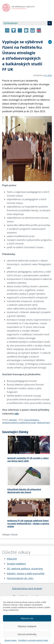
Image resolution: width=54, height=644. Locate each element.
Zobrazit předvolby (27, 634)
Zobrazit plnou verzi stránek (27, 588)
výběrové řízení (43, 423)
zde (17, 413)
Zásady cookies (11, 640)
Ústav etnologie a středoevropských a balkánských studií (21, 421)
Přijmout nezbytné (27, 626)
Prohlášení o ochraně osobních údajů (33, 640)
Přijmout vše (27, 618)
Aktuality (13, 420)
